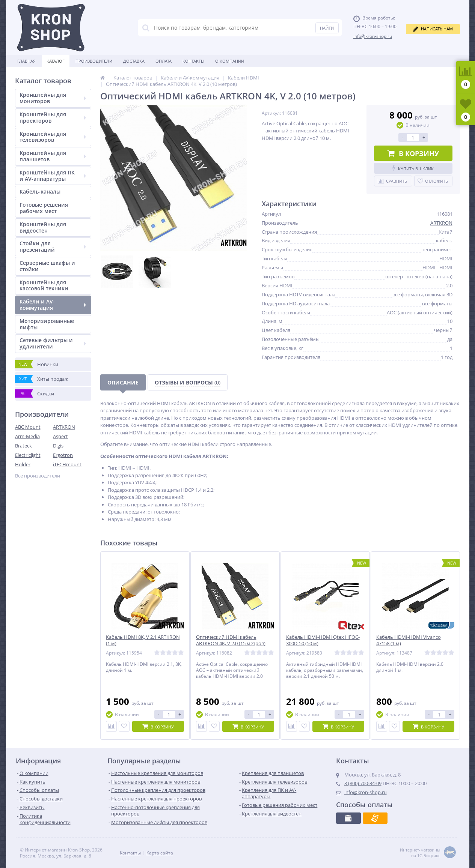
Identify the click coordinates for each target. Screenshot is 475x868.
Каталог (56, 61)
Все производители (38, 476)
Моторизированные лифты (47, 324)
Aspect (60, 436)
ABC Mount (28, 427)
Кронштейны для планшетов (53, 156)
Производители (94, 61)
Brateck (23, 446)
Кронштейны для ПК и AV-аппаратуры (53, 176)
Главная (26, 61)
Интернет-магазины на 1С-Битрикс (428, 853)
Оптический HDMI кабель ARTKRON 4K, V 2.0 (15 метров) (231, 640)
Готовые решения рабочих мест (44, 208)
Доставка (134, 61)
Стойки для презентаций (53, 246)
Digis (58, 446)
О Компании (230, 61)
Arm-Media (27, 436)
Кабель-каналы (40, 191)
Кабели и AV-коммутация (53, 305)
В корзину (413, 153)
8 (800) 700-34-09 (363, 783)
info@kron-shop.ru (373, 36)
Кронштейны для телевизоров (53, 137)
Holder (23, 464)
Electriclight (28, 455)
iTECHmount (67, 464)
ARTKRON (64, 427)
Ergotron (63, 455)
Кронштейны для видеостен (43, 227)
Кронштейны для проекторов (53, 117)
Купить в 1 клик (413, 168)
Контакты (193, 61)
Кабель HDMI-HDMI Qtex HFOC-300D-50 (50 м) (323, 640)
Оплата (164, 61)
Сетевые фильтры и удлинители (53, 343)
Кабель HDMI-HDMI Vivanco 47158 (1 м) (409, 640)
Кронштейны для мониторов (53, 98)
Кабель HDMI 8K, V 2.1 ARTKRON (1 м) (143, 640)
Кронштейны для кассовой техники (44, 285)
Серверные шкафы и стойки (47, 266)
